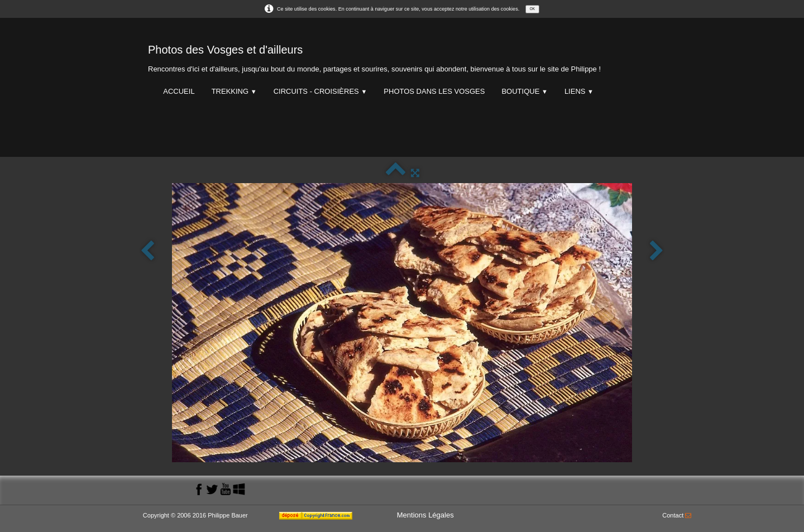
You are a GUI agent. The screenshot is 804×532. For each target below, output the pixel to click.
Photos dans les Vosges (434, 91)
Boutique (524, 91)
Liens (579, 91)
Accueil (179, 91)
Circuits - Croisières (320, 91)
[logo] (374, 56)
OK (532, 9)
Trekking (234, 91)
